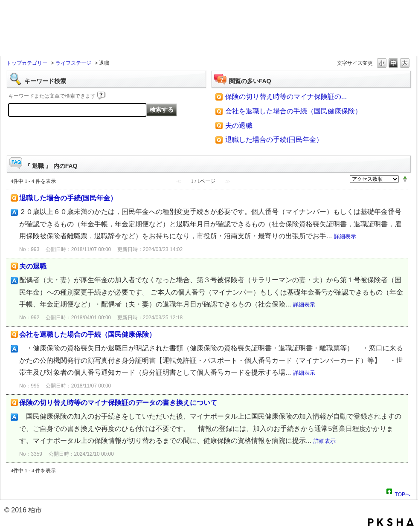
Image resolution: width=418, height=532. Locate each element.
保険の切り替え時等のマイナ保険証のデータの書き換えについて (118, 403)
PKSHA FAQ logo (391, 522)
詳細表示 (345, 236)
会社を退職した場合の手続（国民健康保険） (293, 111)
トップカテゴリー (27, 63)
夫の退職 (239, 126)
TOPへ (403, 493)
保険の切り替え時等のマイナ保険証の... (286, 97)
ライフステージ (73, 63)
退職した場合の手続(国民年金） (274, 140)
